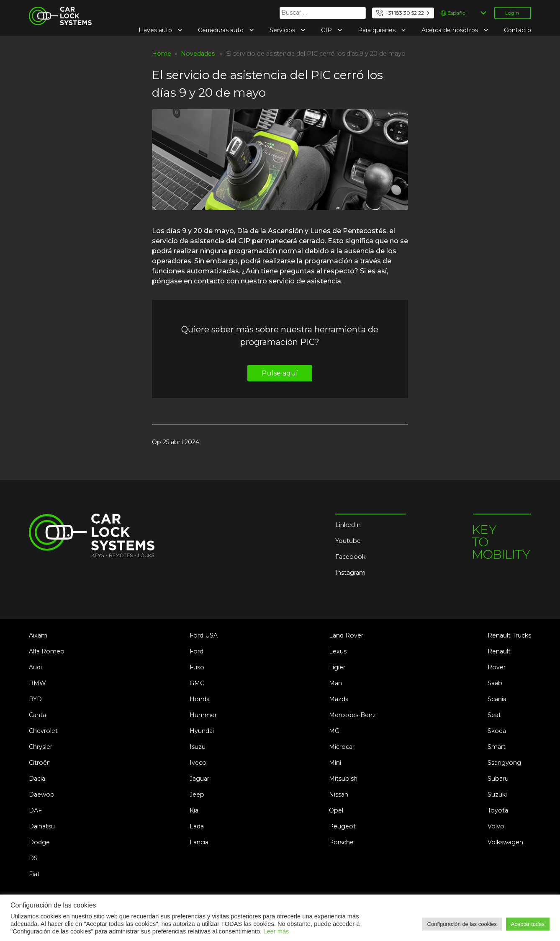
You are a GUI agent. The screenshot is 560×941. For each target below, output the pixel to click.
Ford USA (204, 635)
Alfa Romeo (47, 651)
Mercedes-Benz (352, 715)
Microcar (342, 747)
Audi (35, 667)
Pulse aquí (280, 373)
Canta (37, 715)
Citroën (40, 763)
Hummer (203, 715)
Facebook (350, 557)
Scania (497, 699)
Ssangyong (504, 763)
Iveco (198, 763)
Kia (194, 810)
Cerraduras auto (222, 30)
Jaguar (199, 779)
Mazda (339, 699)
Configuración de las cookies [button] (462, 924)
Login (512, 13)
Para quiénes (378, 30)
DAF (35, 810)
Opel (336, 810)
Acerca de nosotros (451, 30)
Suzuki (497, 794)
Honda (200, 699)
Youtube (348, 541)
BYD (35, 699)
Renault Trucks (509, 635)
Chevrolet (43, 731)
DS (33, 858)
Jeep (197, 794)
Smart (497, 747)
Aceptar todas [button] (528, 924)
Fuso (197, 667)
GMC (197, 683)
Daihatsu (42, 826)
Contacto (518, 30)
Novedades (198, 54)
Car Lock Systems (55, 12)
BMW (37, 683)
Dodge (39, 842)
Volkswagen (505, 842)
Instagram (350, 573)
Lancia (199, 842)
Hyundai (202, 731)
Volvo (496, 826)
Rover (497, 667)
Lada (197, 826)
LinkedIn (348, 525)
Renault (499, 651)
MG (334, 731)
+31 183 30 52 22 (405, 13)
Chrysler (41, 747)
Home (162, 54)
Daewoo (42, 794)
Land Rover (346, 635)
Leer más (276, 931)
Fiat (34, 874)
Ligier (337, 667)
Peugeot (342, 826)
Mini (335, 763)
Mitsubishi (344, 779)
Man (335, 683)
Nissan (339, 794)
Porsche (341, 842)
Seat (494, 715)
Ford (197, 651)
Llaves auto (156, 30)
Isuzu (198, 747)
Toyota (498, 810)
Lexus (338, 651)
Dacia (37, 779)
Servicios (283, 30)
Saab (495, 683)
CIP (327, 30)
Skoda (497, 731)
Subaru (498, 779)
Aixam (38, 635)
